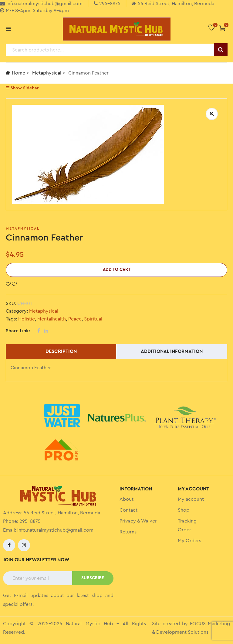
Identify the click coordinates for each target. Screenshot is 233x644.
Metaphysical (47, 73)
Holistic (27, 319)
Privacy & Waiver (138, 521)
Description (61, 351)
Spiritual (93, 319)
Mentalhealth (52, 319)
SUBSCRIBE (93, 578)
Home (15, 73)
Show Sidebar (22, 88)
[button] (223, 28)
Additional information (172, 351)
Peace (75, 319)
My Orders (189, 541)
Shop (184, 510)
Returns (128, 532)
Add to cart (117, 270)
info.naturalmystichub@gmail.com (55, 530)
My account (191, 499)
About (127, 499)
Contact (128, 510)
